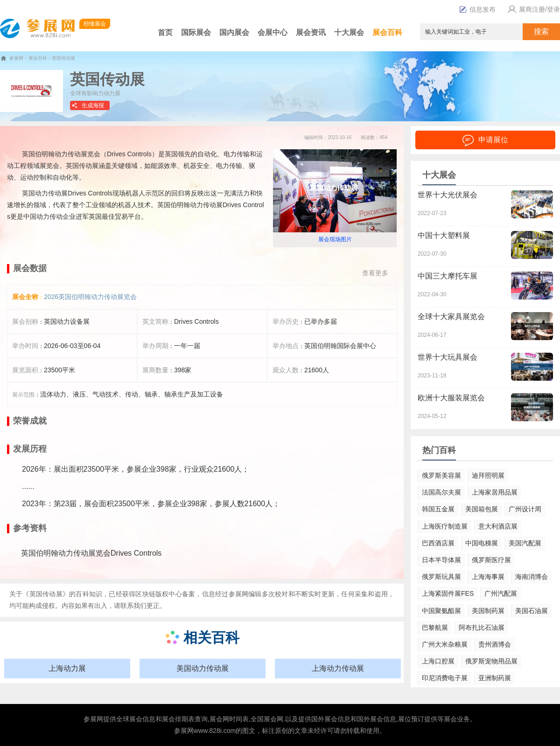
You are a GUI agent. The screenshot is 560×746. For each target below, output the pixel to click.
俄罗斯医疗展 (491, 560)
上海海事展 (488, 577)
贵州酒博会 (495, 644)
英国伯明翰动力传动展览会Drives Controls (91, 553)
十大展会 (349, 32)
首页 (165, 32)
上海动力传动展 (338, 668)
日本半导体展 (441, 560)
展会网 (219, 719)
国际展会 (196, 32)
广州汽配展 (501, 593)
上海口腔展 (438, 661)
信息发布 (477, 9)
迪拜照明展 (488, 475)
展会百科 (387, 32)
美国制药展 (488, 611)
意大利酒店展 (498, 526)
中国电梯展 (482, 543)
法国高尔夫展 (441, 492)
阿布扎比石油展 (482, 627)
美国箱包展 (482, 509)
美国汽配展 (525, 543)
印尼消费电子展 (445, 678)
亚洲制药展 (495, 678)
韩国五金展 (438, 509)
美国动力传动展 (203, 668)
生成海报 (93, 105)
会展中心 (273, 32)
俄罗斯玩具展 (441, 577)
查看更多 (375, 273)
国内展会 (234, 32)
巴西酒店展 (438, 543)
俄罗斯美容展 (441, 475)
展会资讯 (311, 32)
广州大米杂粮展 (445, 644)
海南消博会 (532, 577)
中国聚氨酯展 (441, 611)
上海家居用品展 (495, 492)
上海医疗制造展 (445, 526)
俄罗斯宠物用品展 (491, 661)
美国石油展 (532, 611)
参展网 (16, 58)
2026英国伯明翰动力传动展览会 (90, 297)
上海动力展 (67, 668)
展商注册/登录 (532, 9)
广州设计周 (525, 509)
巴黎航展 (435, 627)
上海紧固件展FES (448, 593)
